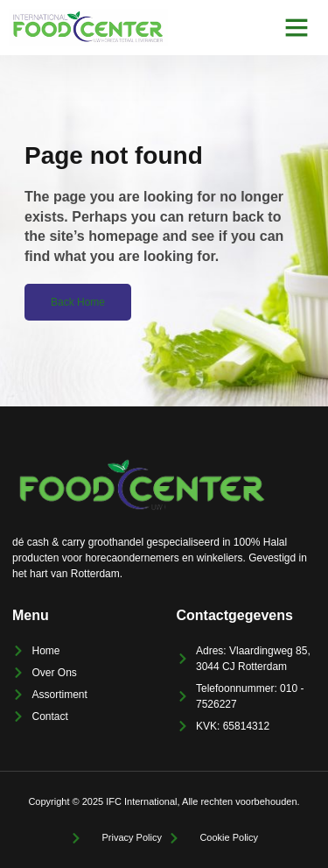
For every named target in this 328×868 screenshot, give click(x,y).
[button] (297, 27)
